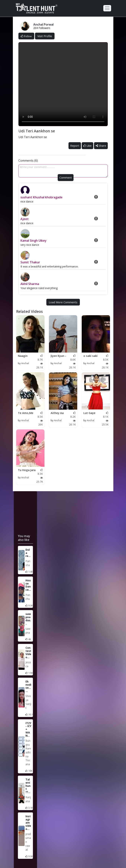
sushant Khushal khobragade (42, 197)
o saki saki (90, 356)
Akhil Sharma (30, 284)
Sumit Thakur (30, 262)
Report (75, 146)
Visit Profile (45, 36)
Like (87, 146)
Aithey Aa (57, 413)
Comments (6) (28, 160)
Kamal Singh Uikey (34, 241)
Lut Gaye (89, 413)
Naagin (23, 356)
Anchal (25, 363)
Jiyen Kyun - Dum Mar (58, 356)
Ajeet (25, 219)
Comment (66, 177)
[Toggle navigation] (107, 8)
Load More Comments (63, 302)
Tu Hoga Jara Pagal (27, 470)
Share (101, 146)
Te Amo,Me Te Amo (26, 413)
